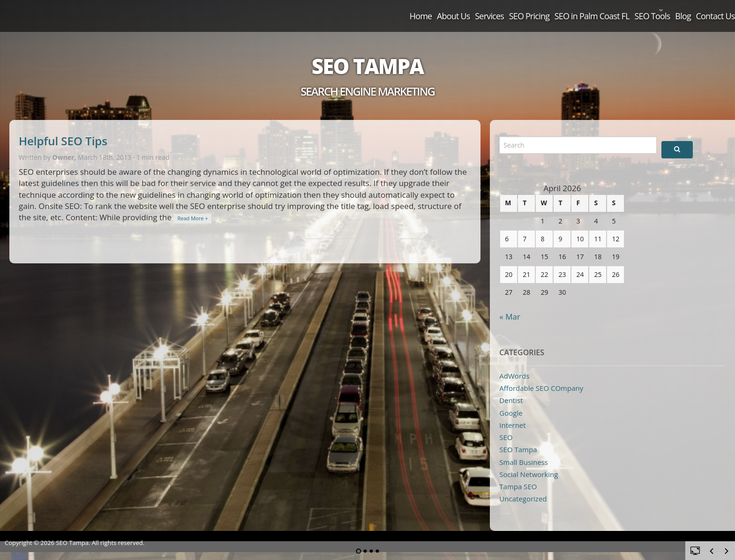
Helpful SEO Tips (63, 131)
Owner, (65, 146)
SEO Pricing (450, 10)
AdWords (514, 365)
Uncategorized (523, 488)
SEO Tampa (367, 55)
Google (511, 402)
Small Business (524, 451)
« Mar (510, 306)
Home (296, 10)
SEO (506, 427)
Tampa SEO (518, 476)
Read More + (192, 208)
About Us (344, 10)
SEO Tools (605, 10)
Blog (658, 10)
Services (396, 10)
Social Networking (529, 463)
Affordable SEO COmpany (541, 377)
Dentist (511, 390)
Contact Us (705, 10)
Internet (512, 414)
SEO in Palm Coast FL (529, 10)
